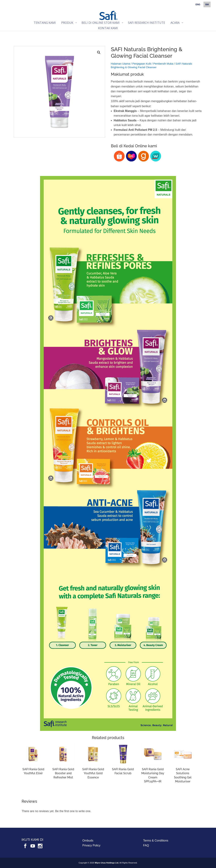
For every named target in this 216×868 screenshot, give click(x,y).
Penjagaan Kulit (142, 64)
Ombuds (88, 841)
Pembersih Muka (163, 64)
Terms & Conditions (156, 841)
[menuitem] (198, 5)
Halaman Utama (121, 64)
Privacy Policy (92, 845)
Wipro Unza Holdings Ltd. (107, 863)
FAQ (146, 845)
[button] (99, 52)
